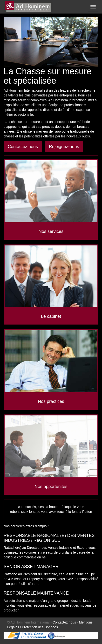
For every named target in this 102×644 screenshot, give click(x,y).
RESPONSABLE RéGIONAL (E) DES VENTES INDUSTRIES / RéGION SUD (49, 538)
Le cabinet (51, 316)
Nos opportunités (51, 487)
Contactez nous (23, 147)
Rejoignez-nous (64, 147)
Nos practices (51, 401)
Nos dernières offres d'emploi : (26, 526)
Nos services (51, 231)
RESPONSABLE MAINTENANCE (36, 593)
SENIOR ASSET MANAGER (31, 567)
